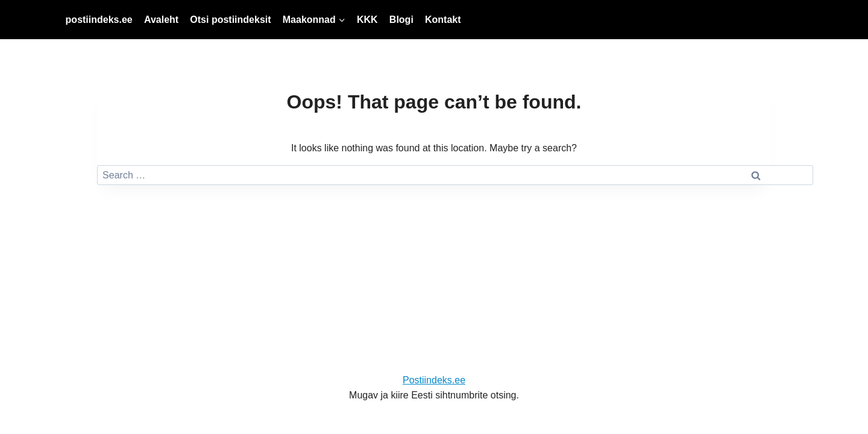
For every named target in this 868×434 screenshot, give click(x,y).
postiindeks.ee (99, 20)
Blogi (401, 20)
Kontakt (443, 20)
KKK (367, 20)
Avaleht (161, 20)
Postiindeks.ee (434, 380)
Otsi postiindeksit (230, 20)
